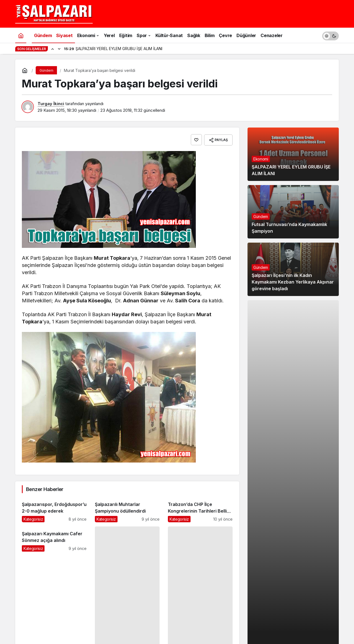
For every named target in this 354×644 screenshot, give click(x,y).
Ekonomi (261, 159)
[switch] (330, 35)
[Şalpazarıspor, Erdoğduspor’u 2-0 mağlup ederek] (54, 509)
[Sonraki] (59, 49)
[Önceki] (53, 49)
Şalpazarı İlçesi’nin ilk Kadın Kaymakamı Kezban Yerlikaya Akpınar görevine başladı (293, 282)
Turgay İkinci (51, 104)
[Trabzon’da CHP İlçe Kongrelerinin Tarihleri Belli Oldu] (200, 509)
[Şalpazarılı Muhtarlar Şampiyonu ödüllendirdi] (127, 509)
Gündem (261, 216)
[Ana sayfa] (21, 35)
